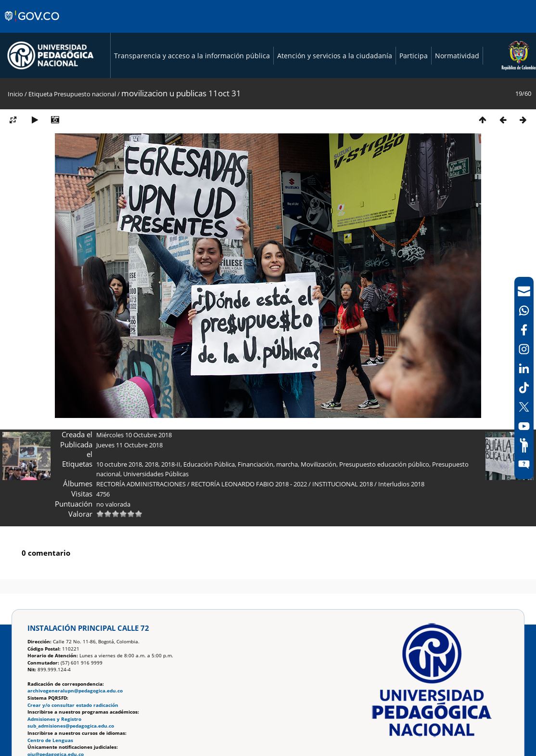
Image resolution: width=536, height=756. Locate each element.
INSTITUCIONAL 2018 (343, 484)
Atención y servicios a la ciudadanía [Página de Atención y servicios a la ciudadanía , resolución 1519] (335, 56)
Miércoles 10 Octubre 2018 (134, 435)
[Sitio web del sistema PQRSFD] (524, 465)
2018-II (171, 464)
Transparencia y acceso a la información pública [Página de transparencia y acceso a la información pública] (192, 56)
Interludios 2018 (401, 484)
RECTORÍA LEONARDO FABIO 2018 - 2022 (249, 484)
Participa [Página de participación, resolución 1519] (414, 56)
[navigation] (524, 378)
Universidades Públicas (156, 474)
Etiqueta (40, 94)
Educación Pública (209, 464)
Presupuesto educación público (384, 464)
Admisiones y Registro (54, 719)
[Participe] (524, 445)
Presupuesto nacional (85, 94)
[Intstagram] (524, 349)
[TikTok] (524, 388)
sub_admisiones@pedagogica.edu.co (71, 726)
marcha (287, 464)
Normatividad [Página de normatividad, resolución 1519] (457, 56)
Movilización (319, 464)
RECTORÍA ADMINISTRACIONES (141, 484)
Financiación (255, 464)
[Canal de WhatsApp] (524, 311)
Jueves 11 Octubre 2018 (129, 445)
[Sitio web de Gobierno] (32, 26)
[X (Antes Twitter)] (524, 407)
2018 (152, 464)
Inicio (15, 94)
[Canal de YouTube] (524, 426)
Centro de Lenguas (50, 740)
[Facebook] (524, 330)
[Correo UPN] (524, 291)
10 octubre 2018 (119, 464)
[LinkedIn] (524, 368)
